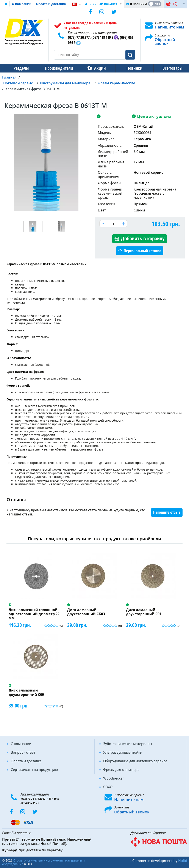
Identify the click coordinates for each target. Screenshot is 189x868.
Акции (98, 68)
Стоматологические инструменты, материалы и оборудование (43, 862)
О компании (22, 4)
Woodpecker (114, 778)
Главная (9, 77)
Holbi (183, 861)
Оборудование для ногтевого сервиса (135, 761)
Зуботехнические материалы (128, 744)
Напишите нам (169, 27)
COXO (108, 787)
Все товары (169, 68)
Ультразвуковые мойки (123, 752)
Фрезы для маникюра (121, 770)
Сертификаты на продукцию (34, 770)
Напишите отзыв (167, 512)
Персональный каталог (142, 251)
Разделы (21, 68)
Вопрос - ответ (23, 752)
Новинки (131, 68)
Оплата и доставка (51, 4)
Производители (58, 68)
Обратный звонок (165, 41)
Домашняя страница (6, 4)
